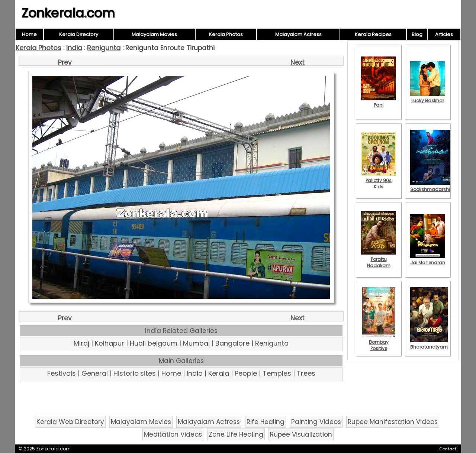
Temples (277, 373)
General (95, 373)
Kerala (219, 373)
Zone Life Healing (236, 434)
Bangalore (232, 343)
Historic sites (135, 373)
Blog (417, 34)
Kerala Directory (79, 34)
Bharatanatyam (429, 344)
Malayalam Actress (298, 34)
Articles (444, 34)
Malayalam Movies (154, 34)
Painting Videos (316, 422)
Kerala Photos (226, 34)
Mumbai (196, 343)
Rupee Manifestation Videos (393, 422)
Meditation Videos (173, 434)
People (246, 373)
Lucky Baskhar (428, 97)
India (74, 48)
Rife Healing (266, 422)
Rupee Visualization (301, 434)
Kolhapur (110, 343)
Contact (448, 449)
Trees (306, 373)
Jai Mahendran (428, 259)
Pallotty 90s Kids (379, 180)
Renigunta (104, 48)
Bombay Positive (379, 342)
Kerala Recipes (373, 34)
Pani (379, 102)
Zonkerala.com (68, 13)
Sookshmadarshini (432, 186)
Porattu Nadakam (379, 259)
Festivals (62, 373)
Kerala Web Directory (70, 422)
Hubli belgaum (154, 343)
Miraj (81, 343)
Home (29, 34)
